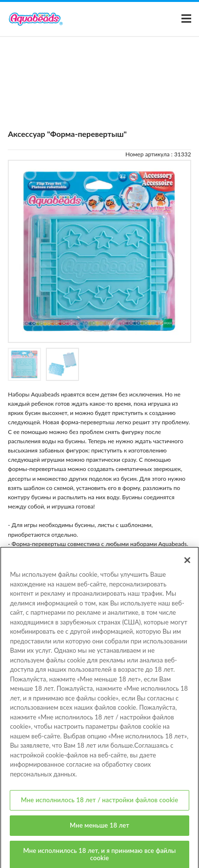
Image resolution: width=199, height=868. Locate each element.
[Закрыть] (187, 564)
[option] (99, 251)
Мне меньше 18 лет (99, 829)
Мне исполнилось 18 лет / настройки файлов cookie (99, 804)
